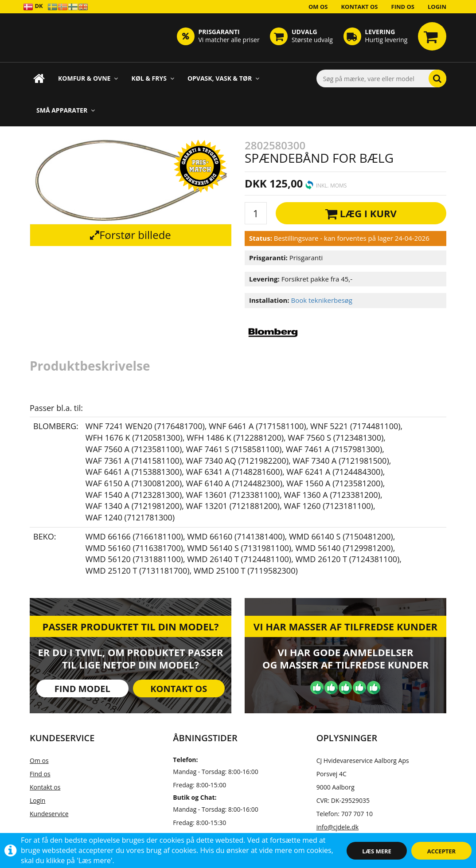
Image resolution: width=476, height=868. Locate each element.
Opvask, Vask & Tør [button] (223, 78)
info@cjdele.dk (337, 827)
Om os (318, 7)
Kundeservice (49, 814)
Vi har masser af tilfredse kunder (345, 626)
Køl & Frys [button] (153, 78)
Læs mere (377, 851)
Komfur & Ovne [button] (88, 78)
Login (437, 7)
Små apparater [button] (66, 110)
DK (33, 6)
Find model (82, 689)
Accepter (441, 851)
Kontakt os (359, 7)
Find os (403, 7)
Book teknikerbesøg (322, 300)
